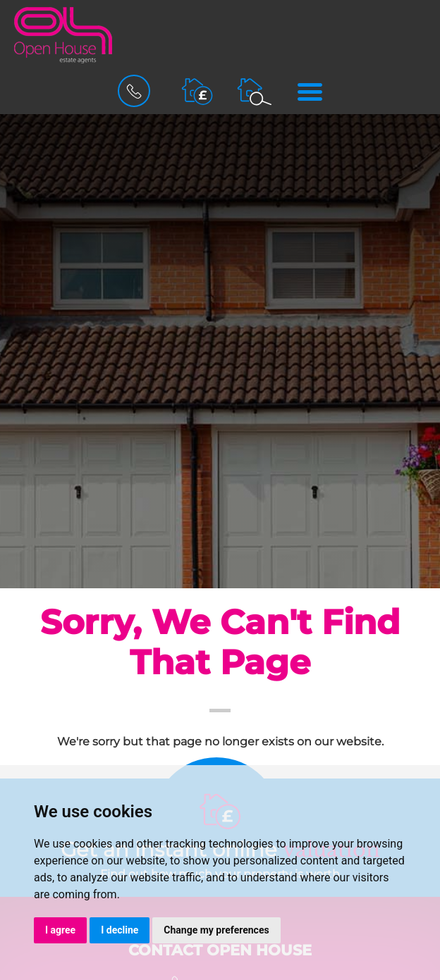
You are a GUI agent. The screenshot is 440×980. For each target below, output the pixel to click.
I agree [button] (60, 930)
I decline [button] (120, 930)
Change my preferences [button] (216, 930)
